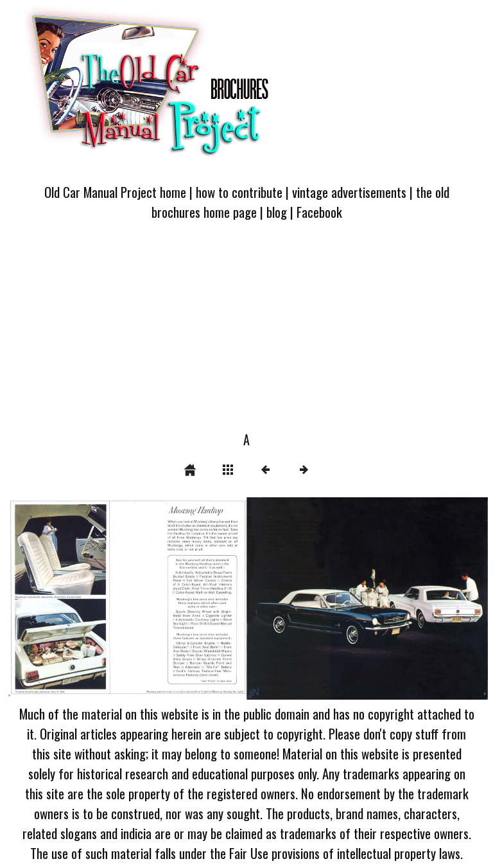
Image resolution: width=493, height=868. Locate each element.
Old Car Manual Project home (115, 192)
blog (277, 212)
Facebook (319, 212)
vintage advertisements (349, 192)
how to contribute (239, 192)
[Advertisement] (246, 333)
